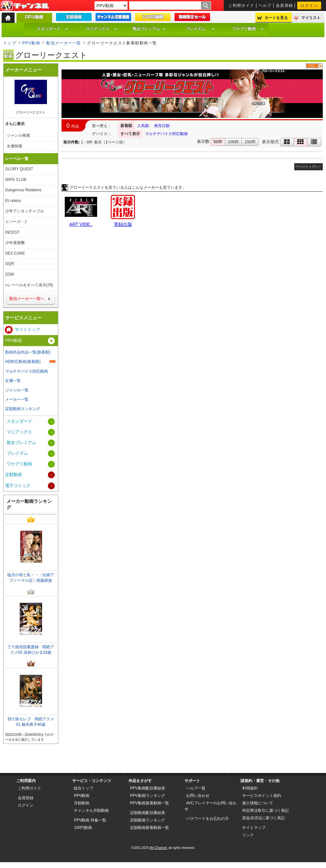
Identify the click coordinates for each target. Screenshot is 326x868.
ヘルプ (265, 5)
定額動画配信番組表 (148, 813)
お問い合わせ (198, 796)
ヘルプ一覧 (196, 788)
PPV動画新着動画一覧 (150, 803)
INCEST (12, 232)
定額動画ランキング (23, 409)
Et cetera (13, 201)
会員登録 (285, 5)
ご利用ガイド (241, 5)
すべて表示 (130, 134)
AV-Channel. (158, 848)
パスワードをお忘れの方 (208, 819)
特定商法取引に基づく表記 (265, 810)
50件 (218, 142)
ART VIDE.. (81, 224)
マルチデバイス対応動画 (166, 134)
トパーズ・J (16, 222)
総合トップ (84, 788)
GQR (10, 264)
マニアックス (101, 29)
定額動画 (14, 475)
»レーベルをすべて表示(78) (29, 285)
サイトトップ (28, 329)
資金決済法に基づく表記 (264, 818)
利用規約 (250, 788)
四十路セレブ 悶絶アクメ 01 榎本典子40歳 (31, 722)
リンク (248, 835)
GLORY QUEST (19, 169)
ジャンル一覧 (17, 390)
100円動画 (83, 828)
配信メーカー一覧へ (27, 299)
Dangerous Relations (23, 190)
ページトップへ (307, 167)
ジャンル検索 (18, 135)
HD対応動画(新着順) (23, 362)
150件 (250, 142)
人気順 (143, 126)
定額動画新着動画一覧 (150, 828)
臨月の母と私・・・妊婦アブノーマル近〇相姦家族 (31, 578)
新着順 (126, 126)
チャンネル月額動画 (91, 810)
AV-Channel (25, 6)
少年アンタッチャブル (25, 211)
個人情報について (258, 803)
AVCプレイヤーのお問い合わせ (211, 806)
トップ (10, 43)
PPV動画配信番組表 (148, 788)
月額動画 (82, 803)
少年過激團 (15, 243)
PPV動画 (31, 43)
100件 (234, 142)
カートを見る (276, 18)
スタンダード (52, 29)
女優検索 (15, 146)
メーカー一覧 (17, 399)
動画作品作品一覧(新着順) (28, 352)
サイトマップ (254, 828)
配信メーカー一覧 (64, 43)
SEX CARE (15, 253)
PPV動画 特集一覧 (90, 820)
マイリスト (311, 18)
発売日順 (162, 126)
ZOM (10, 274)
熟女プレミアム (149, 29)
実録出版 (123, 224)
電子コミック (18, 486)
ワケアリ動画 (248, 29)
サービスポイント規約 (262, 796)
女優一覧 (13, 381)
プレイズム (200, 29)
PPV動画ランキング (148, 796)
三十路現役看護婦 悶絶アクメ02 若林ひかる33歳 (31, 650)
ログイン (309, 5)
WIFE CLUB (16, 180)
